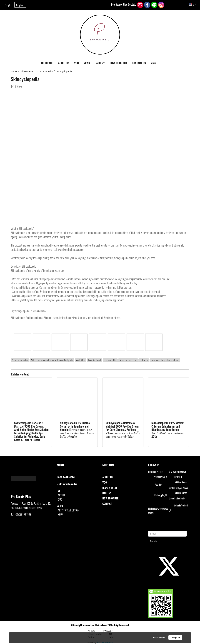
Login (8, 5)
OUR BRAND (46, 63)
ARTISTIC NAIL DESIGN (69, 510)
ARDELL (62, 495)
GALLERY (100, 63)
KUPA (60, 514)
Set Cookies (159, 637)
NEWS (87, 63)
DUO (60, 499)
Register (20, 5)
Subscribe (154, 541)
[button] (161, 63)
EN (192, 5)
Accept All (175, 637)
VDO (76, 63)
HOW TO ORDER (118, 63)
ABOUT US (64, 63)
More (153, 63)
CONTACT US (139, 63)
